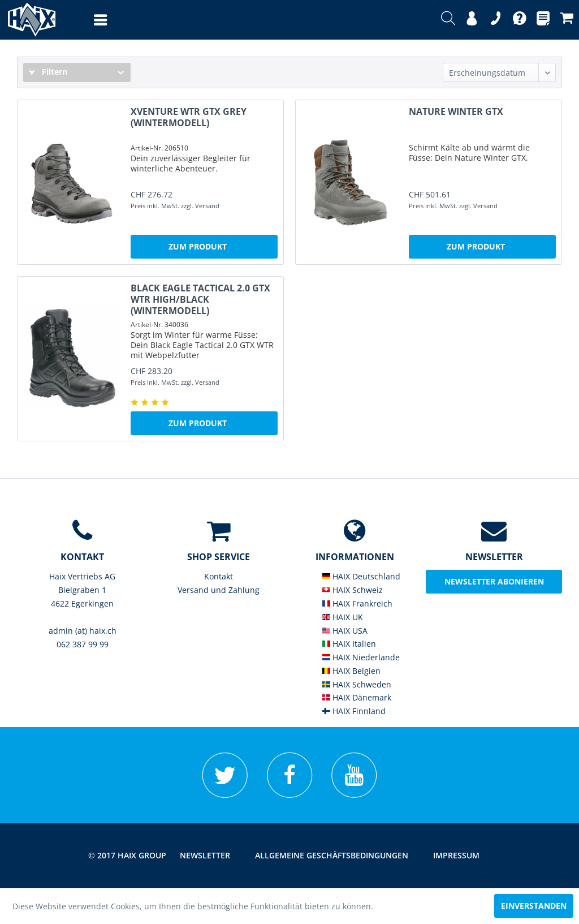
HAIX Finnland (354, 711)
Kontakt (219, 576)
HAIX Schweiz (353, 590)
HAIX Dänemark (357, 697)
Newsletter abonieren (494, 581)
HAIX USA (345, 631)
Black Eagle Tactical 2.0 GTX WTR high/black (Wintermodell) (200, 299)
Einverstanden (534, 906)
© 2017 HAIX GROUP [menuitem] (127, 855)
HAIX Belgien (351, 671)
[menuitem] (89, 20)
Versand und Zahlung (219, 590)
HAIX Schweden (357, 684)
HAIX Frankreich (357, 603)
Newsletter (205, 855)
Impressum (456, 855)
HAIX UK (343, 617)
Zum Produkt (198, 246)
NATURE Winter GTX (456, 112)
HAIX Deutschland (361, 576)
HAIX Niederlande (361, 657)
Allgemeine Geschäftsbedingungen (332, 855)
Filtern (48, 72)
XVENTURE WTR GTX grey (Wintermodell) (189, 117)
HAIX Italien (349, 644)
